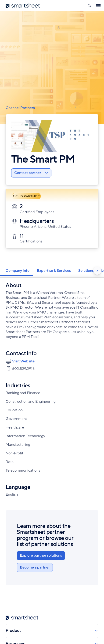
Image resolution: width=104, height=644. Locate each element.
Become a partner (35, 567)
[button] (89, 6)
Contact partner (31, 173)
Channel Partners (20, 108)
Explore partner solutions (41, 555)
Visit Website (23, 361)
